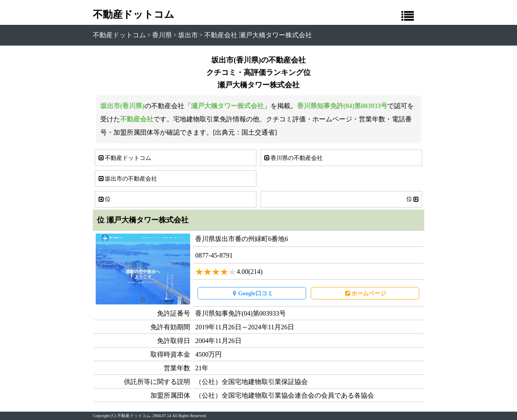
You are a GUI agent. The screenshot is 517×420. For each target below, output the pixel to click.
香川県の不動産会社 (293, 158)
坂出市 (188, 35)
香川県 (162, 35)
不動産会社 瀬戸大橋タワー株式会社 (258, 35)
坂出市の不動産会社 (127, 179)
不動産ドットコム (134, 14)
